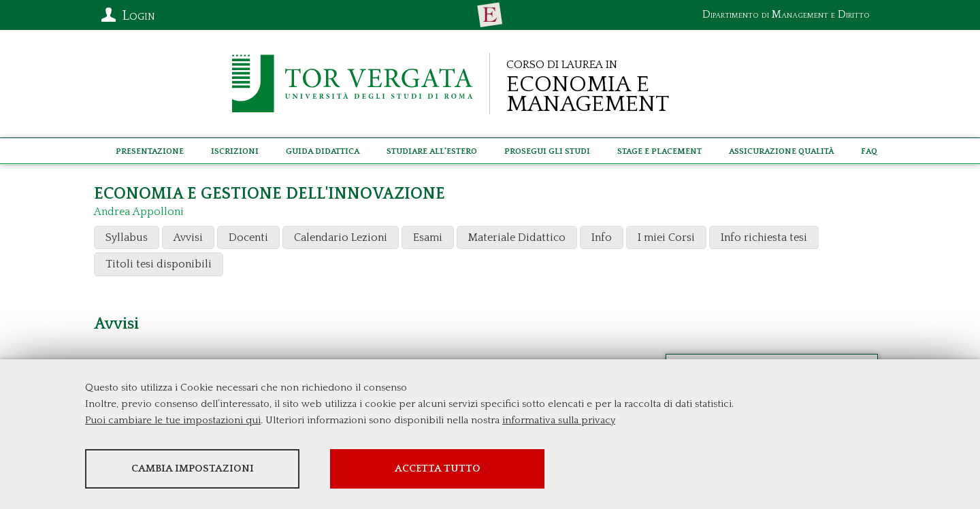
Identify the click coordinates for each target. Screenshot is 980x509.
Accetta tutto (438, 469)
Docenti (248, 237)
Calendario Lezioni (341, 237)
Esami (428, 237)
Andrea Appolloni (139, 212)
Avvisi (188, 237)
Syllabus (127, 237)
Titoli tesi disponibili (159, 264)
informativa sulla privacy (559, 420)
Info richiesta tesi (764, 237)
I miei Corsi (666, 237)
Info (602, 237)
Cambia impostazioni (193, 469)
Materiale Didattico (517, 237)
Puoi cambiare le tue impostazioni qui (173, 420)
